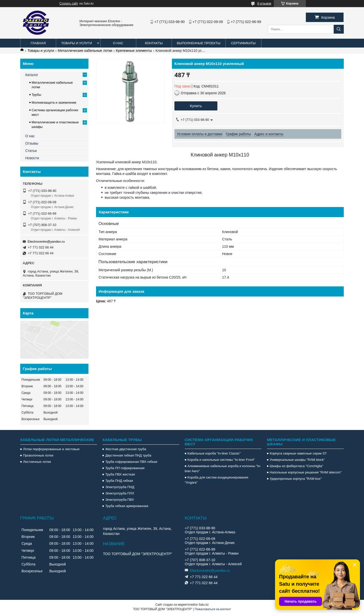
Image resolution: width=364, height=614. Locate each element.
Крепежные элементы (134, 51)
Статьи (31, 151)
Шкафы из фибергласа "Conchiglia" (297, 466)
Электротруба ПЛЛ (120, 493)
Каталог (32, 75)
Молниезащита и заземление (54, 103)
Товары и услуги (77, 43)
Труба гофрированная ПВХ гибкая (131, 462)
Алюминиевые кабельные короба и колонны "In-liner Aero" (223, 469)
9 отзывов (264, 4)
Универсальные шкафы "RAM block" (297, 460)
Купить (196, 106)
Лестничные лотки (37, 462)
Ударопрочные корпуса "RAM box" (296, 479)
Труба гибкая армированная (127, 506)
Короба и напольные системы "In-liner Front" (221, 460)
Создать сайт (69, 4)
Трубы (36, 95)
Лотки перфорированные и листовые (51, 449)
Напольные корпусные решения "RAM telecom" (306, 472)
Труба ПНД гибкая (119, 481)
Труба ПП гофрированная (125, 468)
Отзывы (32, 143)
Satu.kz (203, 605)
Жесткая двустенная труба (126, 449)
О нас (118, 43)
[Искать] (339, 29)
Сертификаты (243, 43)
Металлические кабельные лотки (85, 51)
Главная (38, 43)
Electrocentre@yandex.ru (46, 242)
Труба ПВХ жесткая (120, 474)
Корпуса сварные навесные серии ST (298, 453)
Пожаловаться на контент (213, 609)
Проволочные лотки (38, 455)
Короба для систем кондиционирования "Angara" (217, 480)
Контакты (154, 43)
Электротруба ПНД (120, 487)
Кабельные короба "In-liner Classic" (214, 453)
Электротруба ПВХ (119, 500)
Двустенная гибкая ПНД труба (128, 455)
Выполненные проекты (199, 43)
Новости (32, 158)
